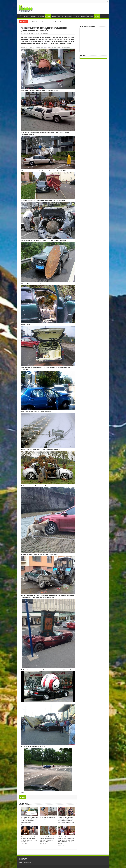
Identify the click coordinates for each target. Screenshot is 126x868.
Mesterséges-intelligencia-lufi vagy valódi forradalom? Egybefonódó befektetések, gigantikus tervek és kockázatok (55, 22)
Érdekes (33, 16)
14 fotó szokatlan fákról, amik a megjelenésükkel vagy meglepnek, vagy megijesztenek (47, 839)
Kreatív (76, 16)
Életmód (41, 16)
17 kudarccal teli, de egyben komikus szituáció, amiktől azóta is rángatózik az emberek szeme (29, 820)
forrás (23, 793)
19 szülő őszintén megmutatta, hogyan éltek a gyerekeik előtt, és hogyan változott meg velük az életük (67, 840)
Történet (90, 16)
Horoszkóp (68, 16)
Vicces (97, 16)
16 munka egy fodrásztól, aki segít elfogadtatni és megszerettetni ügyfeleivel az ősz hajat (29, 839)
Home (20, 16)
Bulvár (54, 16)
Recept (83, 16)
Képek (48, 16)
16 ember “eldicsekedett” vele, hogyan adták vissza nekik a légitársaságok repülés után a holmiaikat (66, 820)
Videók (26, 16)
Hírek (61, 16)
